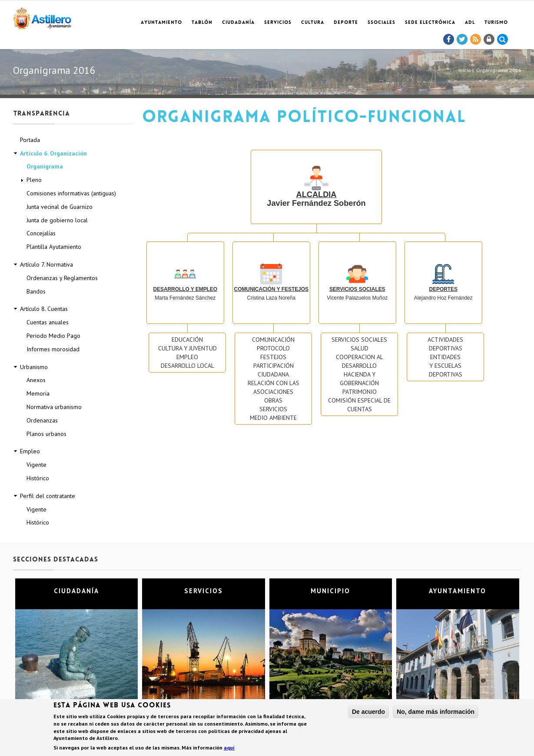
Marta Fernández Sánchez (185, 286)
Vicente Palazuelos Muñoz (357, 286)
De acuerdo (368, 712)
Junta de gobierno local (57, 220)
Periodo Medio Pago (53, 336)
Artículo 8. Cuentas (44, 309)
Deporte (346, 23)
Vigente (36, 465)
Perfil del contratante (48, 496)
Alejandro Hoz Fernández (443, 286)
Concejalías (41, 233)
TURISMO (496, 23)
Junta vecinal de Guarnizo (60, 207)
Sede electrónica (430, 23)
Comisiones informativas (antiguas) (71, 193)
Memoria (38, 393)
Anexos (36, 380)
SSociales (381, 23)
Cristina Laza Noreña (271, 286)
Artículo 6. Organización (53, 153)
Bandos (36, 291)
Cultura (313, 23)
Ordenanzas (42, 420)
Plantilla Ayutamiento (54, 247)
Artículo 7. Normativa (46, 264)
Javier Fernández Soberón (316, 190)
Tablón (202, 23)
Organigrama (45, 166)
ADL (470, 23)
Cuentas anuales (48, 322)
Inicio (465, 70)
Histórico (38, 478)
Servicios (278, 23)
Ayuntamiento (161, 23)
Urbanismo (34, 367)
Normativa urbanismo (54, 407)
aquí (229, 748)
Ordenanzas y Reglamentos (62, 278)
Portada (30, 140)
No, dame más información (436, 712)
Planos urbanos (46, 434)
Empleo (30, 451)
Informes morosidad (53, 349)
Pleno (34, 180)
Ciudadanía (238, 23)
